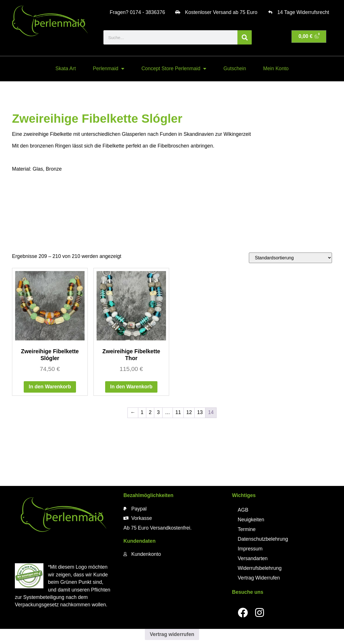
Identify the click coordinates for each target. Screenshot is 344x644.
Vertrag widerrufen (172, 634)
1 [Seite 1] (142, 412)
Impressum (250, 549)
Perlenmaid (109, 69)
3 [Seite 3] (158, 412)
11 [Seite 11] (178, 412)
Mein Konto (276, 68)
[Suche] (245, 37)
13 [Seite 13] (200, 412)
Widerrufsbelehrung (260, 568)
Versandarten (253, 558)
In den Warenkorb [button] (50, 387)
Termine (247, 529)
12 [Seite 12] (189, 412)
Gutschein (235, 68)
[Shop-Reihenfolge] (290, 258)
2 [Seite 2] (150, 412)
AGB (243, 510)
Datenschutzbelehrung (263, 539)
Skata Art (66, 68)
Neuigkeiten (251, 520)
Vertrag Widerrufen (259, 578)
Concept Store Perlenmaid (174, 69)
